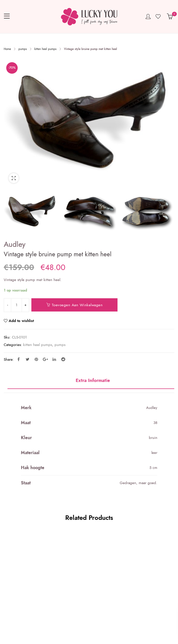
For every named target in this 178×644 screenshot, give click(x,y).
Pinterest (36, 359)
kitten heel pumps (45, 49)
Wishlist (159, 16)
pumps (23, 49)
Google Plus (45, 359)
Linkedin (54, 359)
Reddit (63, 359)
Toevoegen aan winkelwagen (77, 305)
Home (7, 49)
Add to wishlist (21, 321)
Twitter (28, 359)
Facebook (19, 359)
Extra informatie (93, 381)
